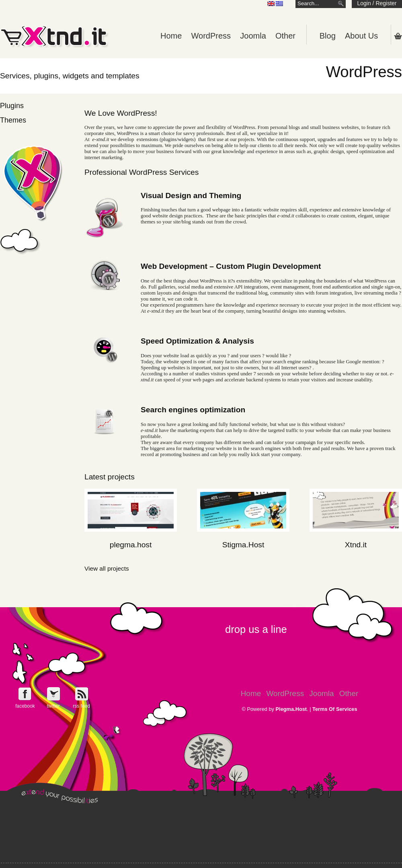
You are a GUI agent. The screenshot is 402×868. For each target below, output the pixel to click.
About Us (361, 36)
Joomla (253, 36)
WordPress (211, 36)
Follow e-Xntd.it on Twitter (53, 694)
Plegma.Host (291, 709)
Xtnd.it (356, 545)
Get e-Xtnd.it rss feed (81, 694)
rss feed (81, 706)
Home (171, 36)
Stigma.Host (243, 545)
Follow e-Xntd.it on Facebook (25, 694)
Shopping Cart (398, 36)
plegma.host (131, 545)
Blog (328, 36)
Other (285, 36)
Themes (13, 120)
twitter (53, 706)
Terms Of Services (335, 709)
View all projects (107, 568)
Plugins (12, 106)
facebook (25, 706)
